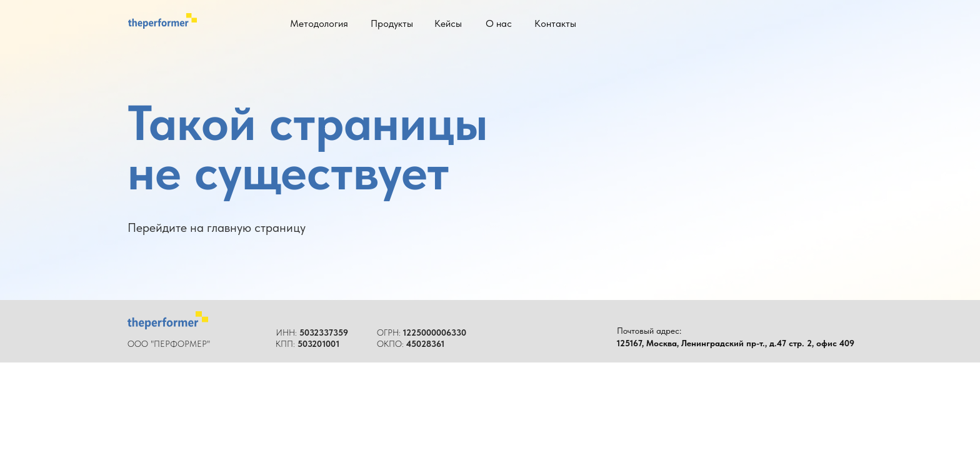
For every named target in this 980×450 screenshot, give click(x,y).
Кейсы (448, 23)
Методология (319, 23)
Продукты (392, 23)
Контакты (555, 23)
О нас (499, 23)
